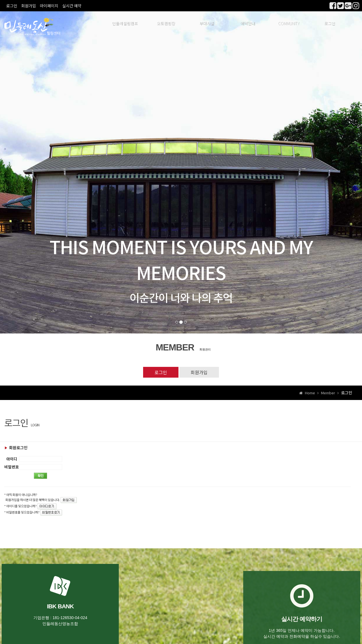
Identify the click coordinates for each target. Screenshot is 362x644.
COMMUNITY (289, 24)
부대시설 (207, 24)
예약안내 (248, 24)
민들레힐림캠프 (125, 24)
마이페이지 (49, 6)
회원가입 (29, 6)
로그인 (12, 6)
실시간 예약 (72, 6)
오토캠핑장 (166, 24)
